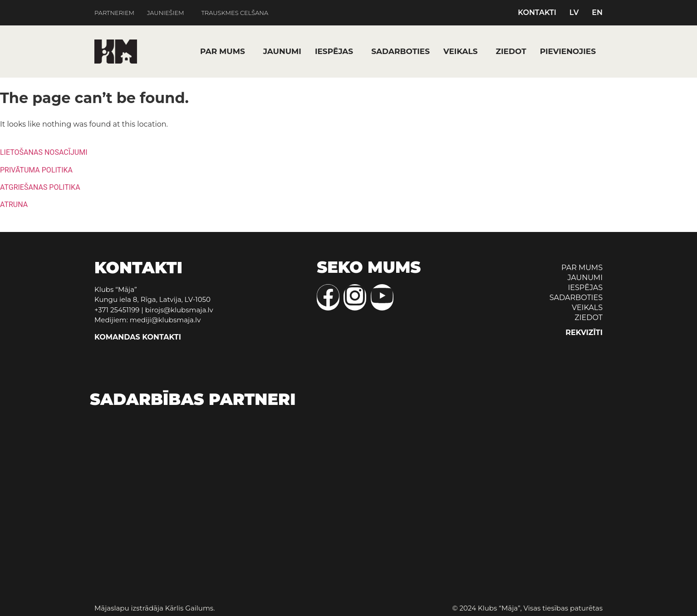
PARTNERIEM (114, 13)
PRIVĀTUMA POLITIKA (36, 170)
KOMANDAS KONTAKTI (138, 337)
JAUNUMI (282, 51)
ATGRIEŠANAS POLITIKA (40, 187)
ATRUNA (14, 205)
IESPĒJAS (334, 51)
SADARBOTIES (400, 51)
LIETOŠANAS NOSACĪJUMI (44, 152)
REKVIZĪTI (584, 333)
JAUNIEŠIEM (165, 13)
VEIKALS (461, 51)
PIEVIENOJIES (568, 51)
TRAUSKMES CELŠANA (235, 13)
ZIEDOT (511, 51)
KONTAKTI (537, 13)
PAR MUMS (223, 51)
